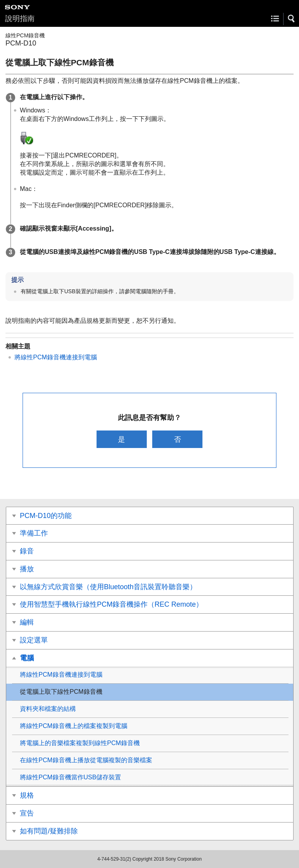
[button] (292, 19)
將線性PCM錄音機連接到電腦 (56, 357)
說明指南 (20, 18)
